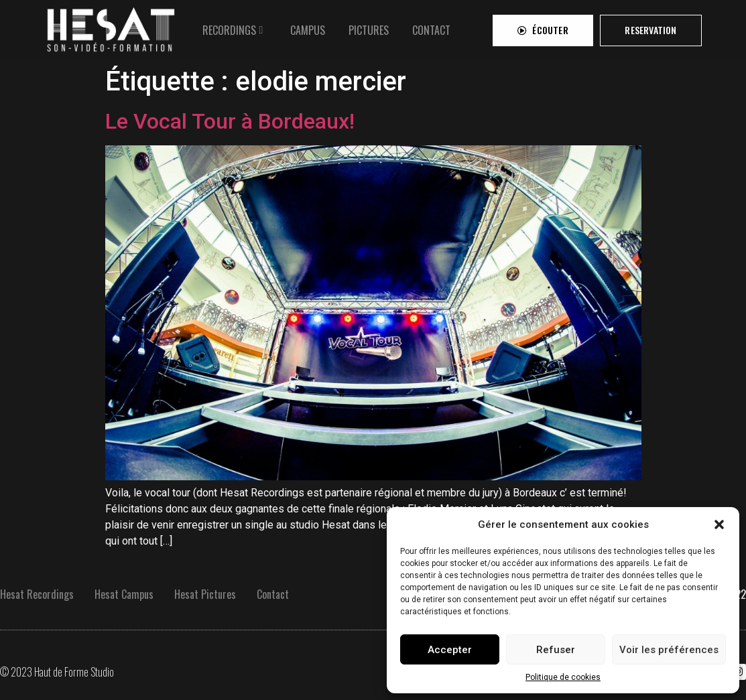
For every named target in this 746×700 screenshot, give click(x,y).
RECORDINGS (229, 25)
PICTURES (369, 25)
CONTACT (431, 25)
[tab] (235, 25)
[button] (719, 524)
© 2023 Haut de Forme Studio (57, 672)
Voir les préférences (669, 650)
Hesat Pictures (205, 594)
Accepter (450, 650)
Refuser (556, 650)
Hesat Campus (124, 594)
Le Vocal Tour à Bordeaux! (230, 121)
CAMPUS (308, 25)
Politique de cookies (563, 677)
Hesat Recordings (37, 594)
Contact (273, 594)
